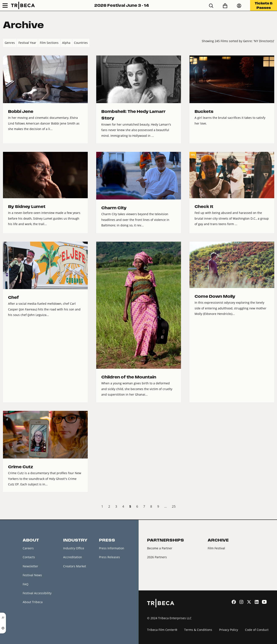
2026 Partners (157, 557)
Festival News (32, 575)
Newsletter (30, 566)
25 (174, 506)
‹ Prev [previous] (6, 507)
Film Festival (216, 548)
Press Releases (109, 557)
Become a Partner (160, 548)
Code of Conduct (257, 630)
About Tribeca (33, 602)
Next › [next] (271, 507)
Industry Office (74, 548)
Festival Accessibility (37, 593)
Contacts (29, 557)
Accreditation (73, 557)
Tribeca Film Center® (162, 630)
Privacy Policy (229, 630)
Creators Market (75, 566)
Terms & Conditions (198, 630)
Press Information (112, 548)
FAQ (26, 584)
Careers (28, 548)
